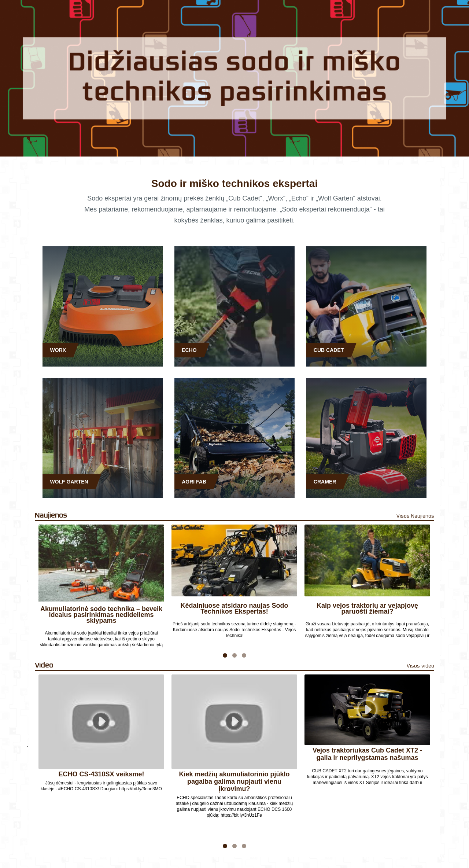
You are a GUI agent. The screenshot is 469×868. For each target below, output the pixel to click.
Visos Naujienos (415, 516)
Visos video (420, 666)
